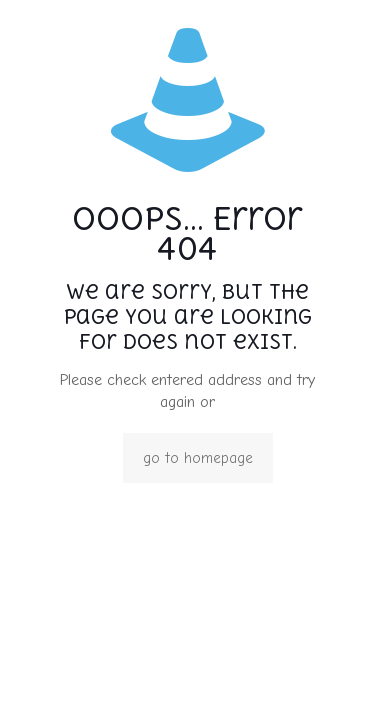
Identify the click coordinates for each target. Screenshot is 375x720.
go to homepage (198, 458)
